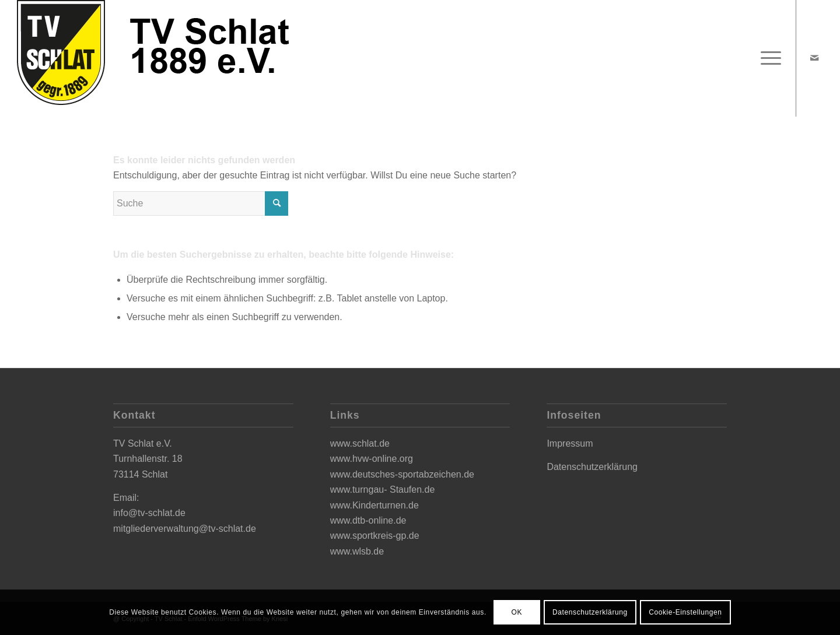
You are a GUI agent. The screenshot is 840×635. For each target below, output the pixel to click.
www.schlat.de (360, 443)
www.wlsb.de (357, 551)
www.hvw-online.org (372, 459)
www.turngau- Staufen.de (383, 490)
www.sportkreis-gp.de (375, 536)
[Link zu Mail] (814, 58)
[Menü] (767, 58)
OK (517, 612)
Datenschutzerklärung (592, 467)
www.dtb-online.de (368, 520)
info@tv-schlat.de (149, 513)
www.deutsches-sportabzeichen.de (402, 474)
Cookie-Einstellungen (685, 612)
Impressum (570, 443)
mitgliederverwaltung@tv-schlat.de (185, 529)
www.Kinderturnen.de (374, 505)
